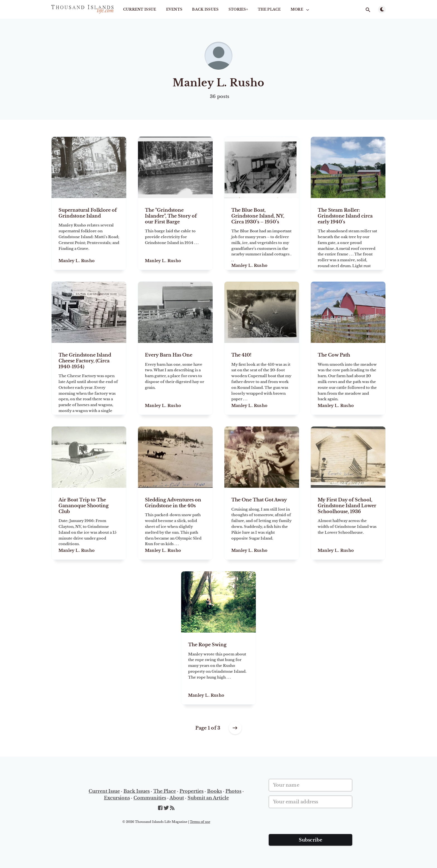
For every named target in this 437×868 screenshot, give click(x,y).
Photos (233, 791)
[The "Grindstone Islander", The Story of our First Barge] (175, 234)
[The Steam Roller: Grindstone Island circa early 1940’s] (348, 234)
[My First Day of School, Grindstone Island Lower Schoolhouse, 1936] (348, 524)
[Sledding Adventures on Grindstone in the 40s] (175, 524)
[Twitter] (167, 808)
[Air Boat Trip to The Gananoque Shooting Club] (89, 524)
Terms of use (200, 822)
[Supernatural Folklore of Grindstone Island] (89, 234)
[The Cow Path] (348, 379)
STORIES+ (238, 9)
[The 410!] (262, 379)
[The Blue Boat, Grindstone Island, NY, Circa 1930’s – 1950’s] (262, 234)
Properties (191, 791)
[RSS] (172, 808)
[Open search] (368, 10)
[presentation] (311, 823)
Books (214, 791)
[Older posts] (235, 728)
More (300, 9)
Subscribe (311, 840)
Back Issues (205, 9)
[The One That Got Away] (262, 524)
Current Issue (140, 9)
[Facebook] (161, 808)
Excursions (117, 798)
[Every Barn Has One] (175, 379)
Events (174, 9)
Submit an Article (208, 798)
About (177, 798)
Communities (150, 798)
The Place (269, 9)
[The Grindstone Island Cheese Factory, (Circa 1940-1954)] (89, 379)
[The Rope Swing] (219, 669)
